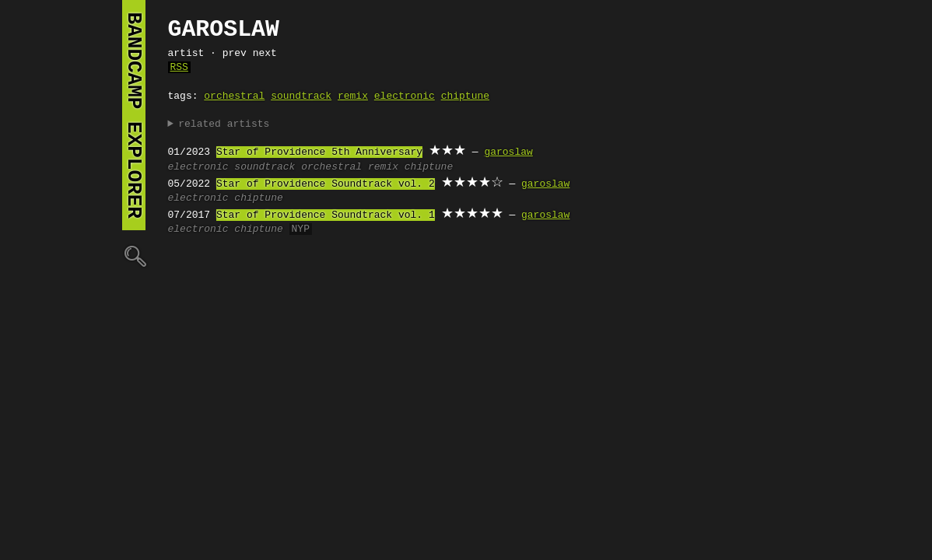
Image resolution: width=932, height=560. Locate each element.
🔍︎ (134, 255)
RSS (179, 68)
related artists (224, 124)
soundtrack (301, 96)
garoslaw (508, 152)
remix (353, 96)
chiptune (465, 96)
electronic (405, 96)
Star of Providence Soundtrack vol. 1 (326, 215)
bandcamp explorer (134, 115)
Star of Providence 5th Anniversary (319, 152)
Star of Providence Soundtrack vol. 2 (326, 184)
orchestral (234, 96)
